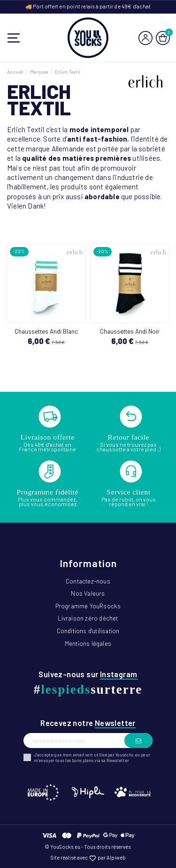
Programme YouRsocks (88, 606)
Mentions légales (88, 644)
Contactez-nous (88, 581)
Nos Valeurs (88, 593)
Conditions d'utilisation (88, 631)
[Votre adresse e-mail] (74, 741)
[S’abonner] (138, 741)
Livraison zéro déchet (88, 618)
